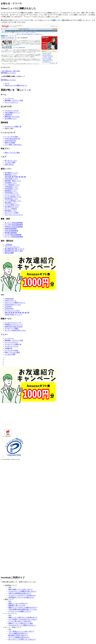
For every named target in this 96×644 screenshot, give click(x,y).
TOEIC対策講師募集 (11, 231)
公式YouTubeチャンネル (13, 305)
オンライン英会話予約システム (15, 330)
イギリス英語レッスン (12, 205)
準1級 (9, 177)
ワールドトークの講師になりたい (20, 611)
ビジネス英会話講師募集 (13, 235)
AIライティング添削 (11, 213)
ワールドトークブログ (12, 311)
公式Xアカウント (10, 301)
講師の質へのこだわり (12, 117)
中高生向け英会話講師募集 (14, 227)
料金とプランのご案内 (12, 153)
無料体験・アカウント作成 (14, 100)
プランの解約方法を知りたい (18, 633)
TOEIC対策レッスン (11, 179)
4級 (22, 177)
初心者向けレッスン (11, 173)
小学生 (7, 315)
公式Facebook (9, 309)
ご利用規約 (8, 245)
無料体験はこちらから (8, 80)
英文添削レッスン (11, 203)
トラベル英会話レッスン (13, 201)
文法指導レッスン (11, 183)
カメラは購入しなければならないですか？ (23, 619)
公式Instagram (9, 299)
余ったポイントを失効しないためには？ (22, 639)
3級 (19, 177)
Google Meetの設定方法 (12, 139)
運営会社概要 (9, 253)
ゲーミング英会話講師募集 (14, 237)
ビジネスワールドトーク (13, 323)
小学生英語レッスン (11, 187)
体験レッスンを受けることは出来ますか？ (23, 617)
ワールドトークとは (11, 111)
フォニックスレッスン (12, 195)
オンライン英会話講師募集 (14, 223)
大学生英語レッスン (11, 193)
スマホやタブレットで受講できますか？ (22, 625)
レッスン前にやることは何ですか (20, 621)
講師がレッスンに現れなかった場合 (21, 623)
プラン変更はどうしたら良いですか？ (21, 631)
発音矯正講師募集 (11, 233)
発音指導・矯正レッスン (13, 181)
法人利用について (11, 119)
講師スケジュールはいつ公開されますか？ (23, 607)
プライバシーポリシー (12, 247)
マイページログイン (11, 102)
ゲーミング (18, 315)
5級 (25, 177)
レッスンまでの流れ (11, 137)
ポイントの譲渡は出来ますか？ (19, 637)
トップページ (9, 98)
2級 (13, 177)
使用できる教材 (10, 143)
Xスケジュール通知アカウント (15, 303)
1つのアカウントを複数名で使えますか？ (22, 591)
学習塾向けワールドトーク (14, 325)
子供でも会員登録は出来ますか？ (20, 593)
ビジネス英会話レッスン (13, 197)
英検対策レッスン (11, 175)
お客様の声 (8, 115)
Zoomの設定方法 (10, 141)
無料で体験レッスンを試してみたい (21, 589)
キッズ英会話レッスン (12, 185)
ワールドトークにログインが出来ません (22, 595)
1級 (6, 177)
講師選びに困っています (17, 605)
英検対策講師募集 (11, 229)
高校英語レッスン (11, 191)
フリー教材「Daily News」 (14, 145)
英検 (6, 313)
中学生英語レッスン (11, 189)
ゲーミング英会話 (11, 209)
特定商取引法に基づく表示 (14, 251)
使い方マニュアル (11, 161)
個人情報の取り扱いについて (14, 249)
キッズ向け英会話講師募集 (14, 225)
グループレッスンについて (14, 215)
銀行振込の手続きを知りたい (18, 635)
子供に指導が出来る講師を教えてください (23, 609)
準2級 (16, 177)
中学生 (12, 315)
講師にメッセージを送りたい (18, 603)
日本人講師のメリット (12, 113)
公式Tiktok (8, 307)
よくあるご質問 (10, 163)
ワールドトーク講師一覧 (13, 127)
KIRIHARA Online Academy (14, 327)
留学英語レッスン (11, 211)
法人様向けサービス (11, 207)
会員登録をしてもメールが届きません (21, 597)
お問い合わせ (9, 165)
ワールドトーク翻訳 (11, 328)
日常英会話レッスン (11, 199)
